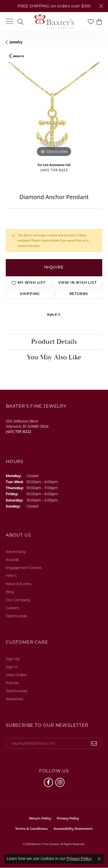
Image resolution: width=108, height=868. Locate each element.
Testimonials (17, 616)
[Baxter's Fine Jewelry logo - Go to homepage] (54, 22)
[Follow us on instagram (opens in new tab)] (60, 782)
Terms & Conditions (32, 829)
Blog (10, 592)
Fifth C (12, 576)
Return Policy (40, 819)
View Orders (16, 675)
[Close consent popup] (99, 859)
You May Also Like (54, 357)
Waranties (15, 699)
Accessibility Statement (73, 829)
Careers (12, 608)
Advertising (16, 552)
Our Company (18, 600)
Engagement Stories (24, 568)
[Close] (101, 6)
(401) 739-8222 (54, 170)
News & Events (19, 584)
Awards (12, 560)
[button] (20, 21)
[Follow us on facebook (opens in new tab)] (48, 782)
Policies (12, 683)
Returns (79, 294)
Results (18, 56)
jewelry (16, 42)
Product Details (54, 342)
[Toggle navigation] (10, 21)
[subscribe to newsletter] (94, 743)
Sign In (12, 667)
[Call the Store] (18, 432)
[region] (54, 110)
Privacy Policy (68, 819)
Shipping (30, 294)
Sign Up (13, 659)
